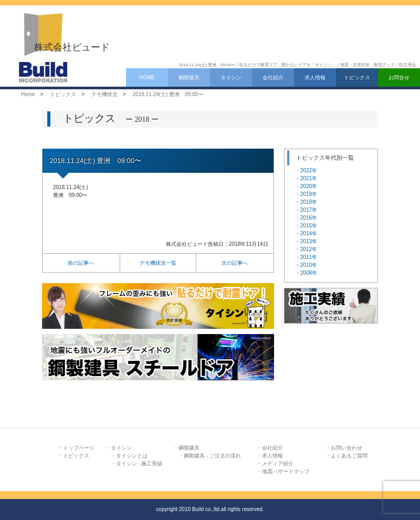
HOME (147, 77)
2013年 (309, 241)
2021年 (309, 178)
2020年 (309, 186)
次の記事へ (235, 263)
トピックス (357, 77)
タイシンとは (132, 456)
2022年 (309, 170)
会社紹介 (273, 77)
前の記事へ (81, 263)
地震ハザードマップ (286, 471)
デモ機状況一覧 (158, 263)
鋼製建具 (189, 77)
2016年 (309, 218)
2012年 (309, 249)
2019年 (309, 194)
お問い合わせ (346, 448)
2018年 (309, 202)
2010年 (309, 265)
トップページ (79, 448)
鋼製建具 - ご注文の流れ (212, 456)
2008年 (309, 273)
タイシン (231, 77)
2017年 (309, 210)
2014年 (309, 233)
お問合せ (399, 77)
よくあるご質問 (349, 456)
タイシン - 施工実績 (139, 464)
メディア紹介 (278, 464)
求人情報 (315, 77)
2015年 (309, 226)
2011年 (309, 257)
